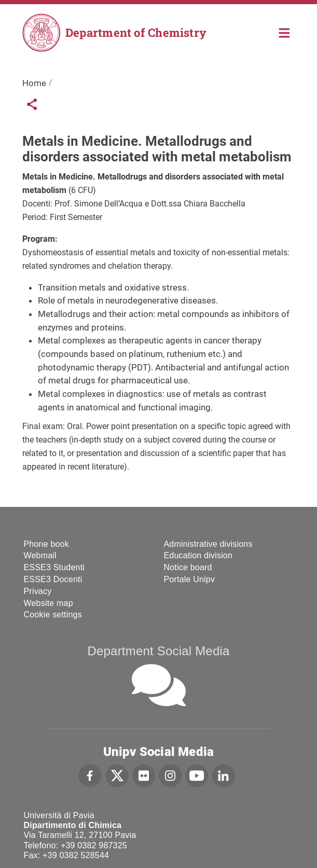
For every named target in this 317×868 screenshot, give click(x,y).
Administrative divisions (208, 544)
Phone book (46, 544)
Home (285, 32)
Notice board (188, 567)
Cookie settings (53, 615)
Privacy (38, 591)
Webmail (40, 555)
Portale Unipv (190, 579)
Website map (49, 603)
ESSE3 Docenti (53, 579)
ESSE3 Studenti (54, 567)
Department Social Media (158, 651)
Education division (198, 555)
